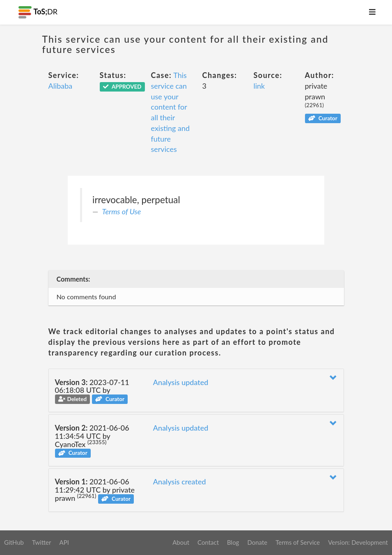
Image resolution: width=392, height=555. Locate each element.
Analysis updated (181, 382)
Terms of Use (122, 211)
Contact (208, 542)
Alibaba (61, 86)
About (181, 542)
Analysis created (180, 482)
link (259, 86)
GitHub (14, 542)
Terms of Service (298, 542)
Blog (233, 542)
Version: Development (358, 542)
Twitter (42, 542)
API (64, 542)
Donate (257, 542)
